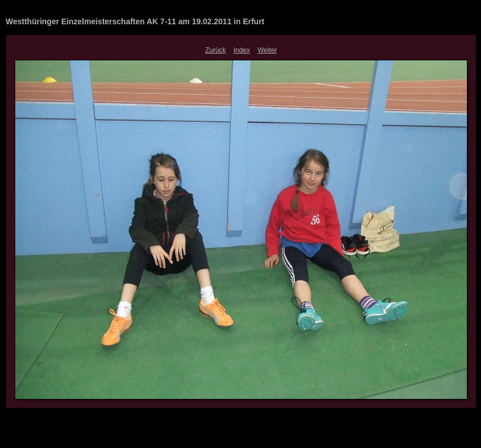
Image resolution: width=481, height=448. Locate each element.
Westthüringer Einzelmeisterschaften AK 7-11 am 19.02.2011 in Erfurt (135, 21)
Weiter (267, 50)
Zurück (215, 50)
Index (241, 50)
